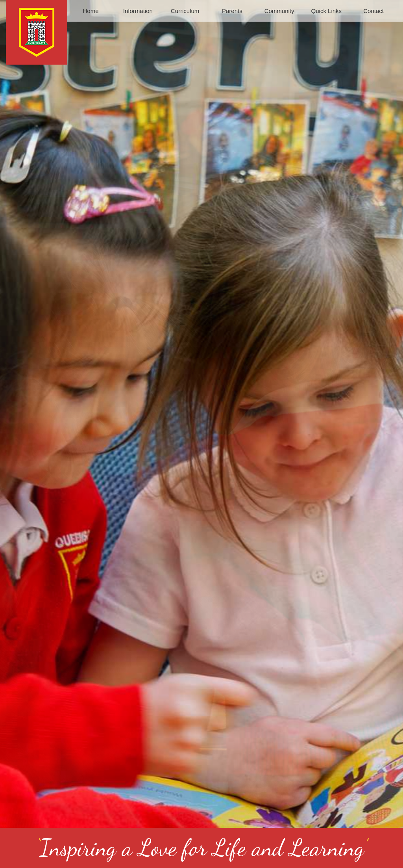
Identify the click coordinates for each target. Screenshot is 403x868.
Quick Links (327, 11)
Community (279, 11)
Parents (232, 11)
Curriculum (185, 11)
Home (91, 11)
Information (138, 11)
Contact (373, 11)
